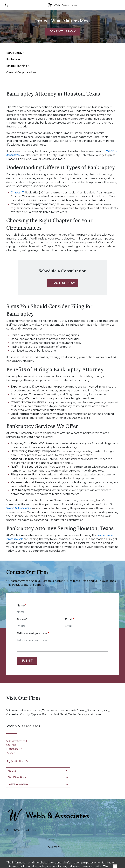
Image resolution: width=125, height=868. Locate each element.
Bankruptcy (14, 53)
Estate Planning (17, 66)
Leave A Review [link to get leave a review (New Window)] (38, 784)
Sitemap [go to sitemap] (51, 839)
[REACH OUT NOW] (63, 283)
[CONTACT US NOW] (62, 32)
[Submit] (27, 661)
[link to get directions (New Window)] (38, 746)
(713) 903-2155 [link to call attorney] (18, 761)
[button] (119, 5)
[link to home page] (62, 5)
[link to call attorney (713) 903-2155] (6, 5)
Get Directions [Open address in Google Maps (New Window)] (38, 778)
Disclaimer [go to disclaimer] (52, 847)
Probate (12, 59)
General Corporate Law (21, 72)
